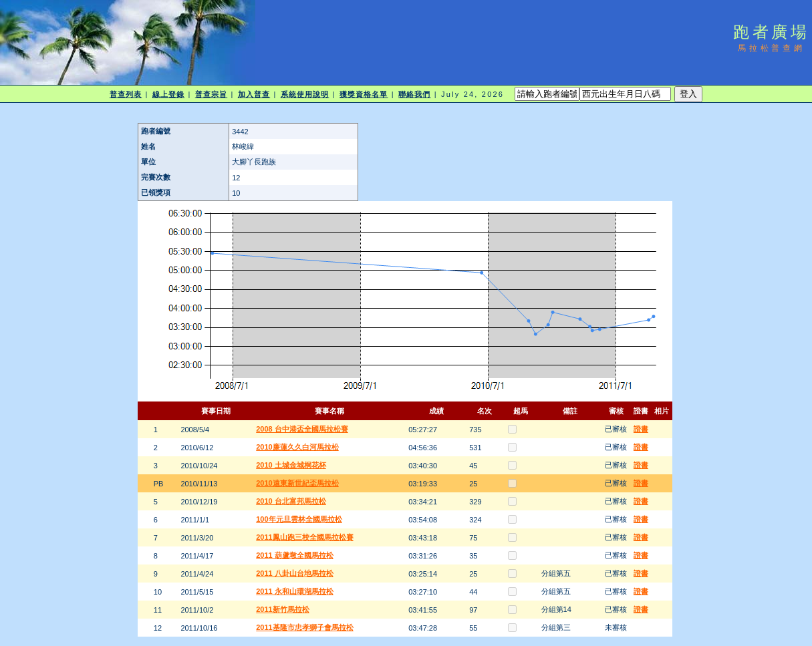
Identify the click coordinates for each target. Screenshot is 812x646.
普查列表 (126, 94)
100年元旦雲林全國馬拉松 (299, 519)
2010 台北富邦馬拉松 (291, 501)
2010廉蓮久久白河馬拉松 (297, 447)
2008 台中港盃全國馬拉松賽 (302, 429)
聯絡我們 (414, 94)
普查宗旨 (211, 94)
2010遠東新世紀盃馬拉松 (297, 483)
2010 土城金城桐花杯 (291, 465)
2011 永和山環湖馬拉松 (295, 591)
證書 (641, 429)
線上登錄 (168, 94)
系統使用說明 (305, 94)
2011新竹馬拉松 (282, 609)
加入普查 (254, 94)
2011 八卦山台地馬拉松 (295, 573)
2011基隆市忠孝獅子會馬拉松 (304, 627)
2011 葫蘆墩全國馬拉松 (295, 555)
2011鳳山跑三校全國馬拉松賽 (304, 537)
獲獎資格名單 (364, 94)
